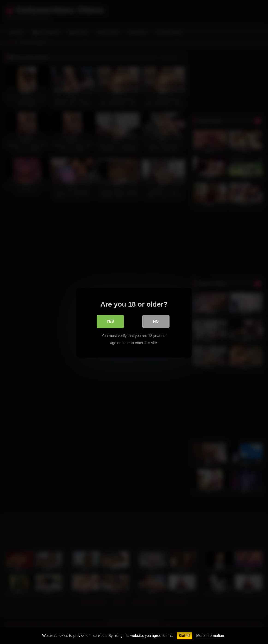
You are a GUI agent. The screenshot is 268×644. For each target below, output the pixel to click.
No (156, 321)
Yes (110, 321)
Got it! (184, 636)
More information (210, 636)
